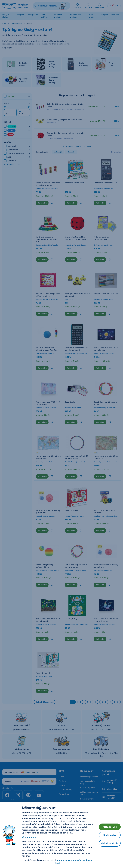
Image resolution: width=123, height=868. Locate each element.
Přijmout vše (110, 827)
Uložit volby (110, 835)
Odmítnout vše (110, 843)
